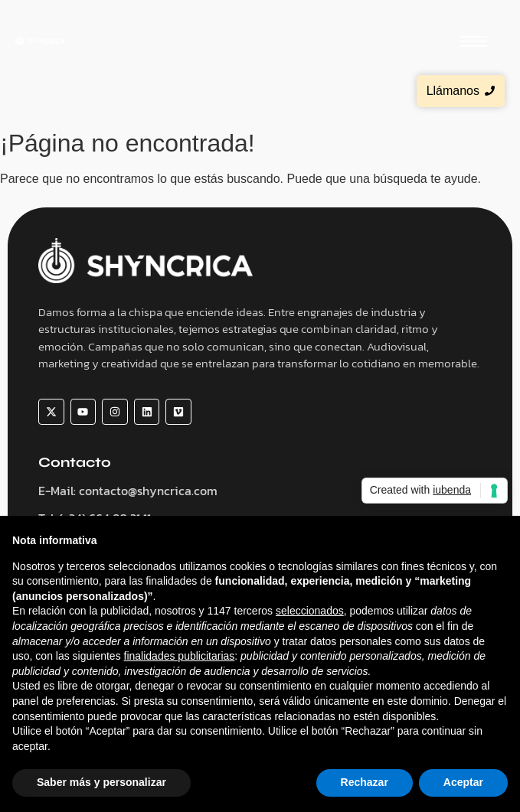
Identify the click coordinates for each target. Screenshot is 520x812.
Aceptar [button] (463, 782)
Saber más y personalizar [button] (101, 782)
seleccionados (310, 611)
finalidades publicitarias (180, 656)
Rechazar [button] (365, 782)
